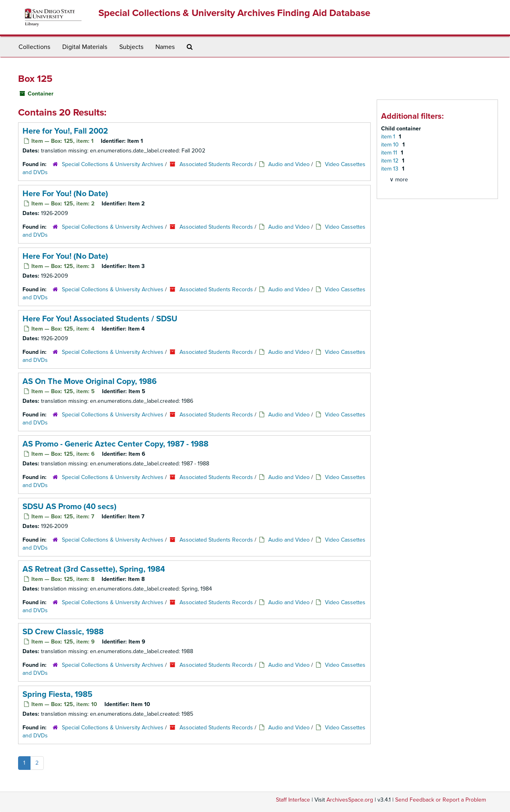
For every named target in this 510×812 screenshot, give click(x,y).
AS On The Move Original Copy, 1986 (90, 382)
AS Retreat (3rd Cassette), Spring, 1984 (94, 569)
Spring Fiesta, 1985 (57, 694)
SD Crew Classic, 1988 (63, 632)
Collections (34, 47)
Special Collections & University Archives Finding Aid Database (234, 13)
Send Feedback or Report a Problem (441, 800)
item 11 (390, 153)
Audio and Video (289, 164)
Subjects (131, 47)
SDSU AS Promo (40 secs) (69, 507)
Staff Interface (293, 800)
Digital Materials (85, 47)
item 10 (391, 145)
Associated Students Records (216, 164)
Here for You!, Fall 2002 (65, 131)
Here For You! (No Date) (65, 194)
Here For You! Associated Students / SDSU (100, 319)
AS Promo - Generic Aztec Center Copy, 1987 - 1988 (115, 444)
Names (165, 47)
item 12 (391, 161)
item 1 (389, 137)
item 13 (391, 169)
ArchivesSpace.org (350, 800)
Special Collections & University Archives (113, 164)
